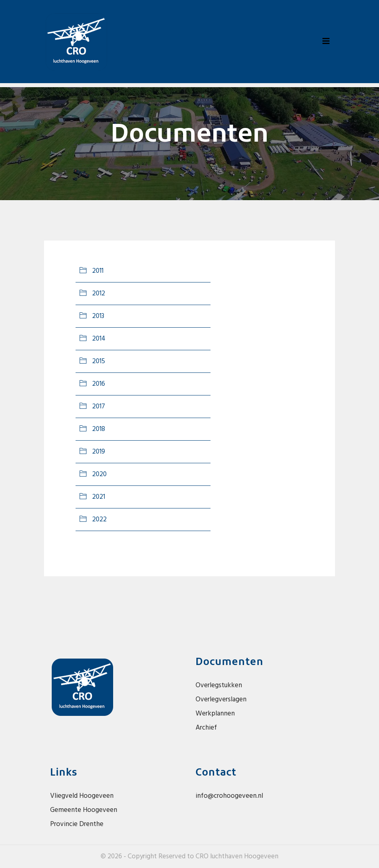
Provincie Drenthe (77, 824)
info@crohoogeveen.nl (229, 796)
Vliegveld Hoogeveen (82, 796)
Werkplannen (215, 714)
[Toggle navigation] (326, 42)
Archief (206, 728)
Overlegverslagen (221, 700)
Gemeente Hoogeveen (84, 810)
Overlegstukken (219, 685)
